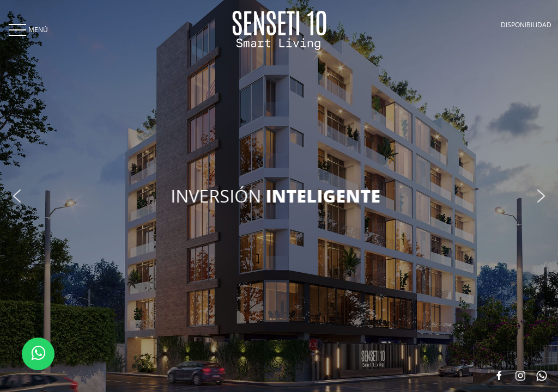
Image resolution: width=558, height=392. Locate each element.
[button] (17, 196)
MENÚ (27, 29)
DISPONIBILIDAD (526, 24)
